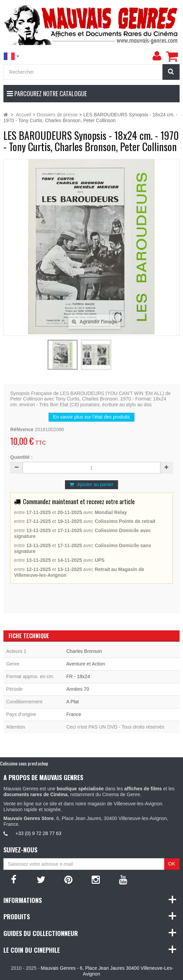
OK (172, 864)
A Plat (73, 702)
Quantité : (21, 457)
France (74, 714)
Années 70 (78, 689)
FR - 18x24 (78, 676)
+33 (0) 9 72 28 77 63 (38, 833)
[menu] (157, 56)
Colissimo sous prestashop (24, 763)
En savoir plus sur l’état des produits (91, 417)
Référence (22, 429)
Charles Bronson (84, 651)
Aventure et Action (86, 664)
